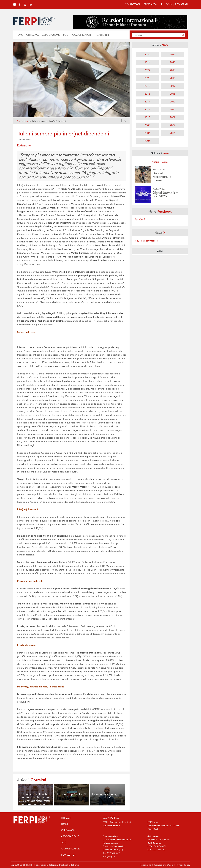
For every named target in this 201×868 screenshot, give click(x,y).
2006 (147, 133)
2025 (173, 54)
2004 (147, 141)
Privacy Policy (183, 865)
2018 (147, 86)
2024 (147, 62)
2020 (147, 78)
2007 (173, 125)
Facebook (140, 219)
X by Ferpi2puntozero (146, 241)
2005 (173, 133)
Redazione (146, 865)
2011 (173, 109)
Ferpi (19, 121)
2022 (147, 70)
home (19, 35)
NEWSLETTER (102, 35)
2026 (147, 54)
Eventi (165, 162)
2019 (173, 78)
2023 (173, 62)
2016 (147, 94)
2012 (147, 109)
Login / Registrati (174, 4)
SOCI (66, 35)
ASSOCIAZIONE (51, 35)
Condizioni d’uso (163, 865)
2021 (173, 70)
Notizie (155, 162)
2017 (173, 86)
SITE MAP (66, 818)
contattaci (132, 4)
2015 (173, 94)
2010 (147, 117)
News (27, 121)
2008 (147, 125)
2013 (173, 102)
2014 (147, 102)
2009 (173, 117)
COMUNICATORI (82, 35)
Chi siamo (33, 35)
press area (150, 4)
